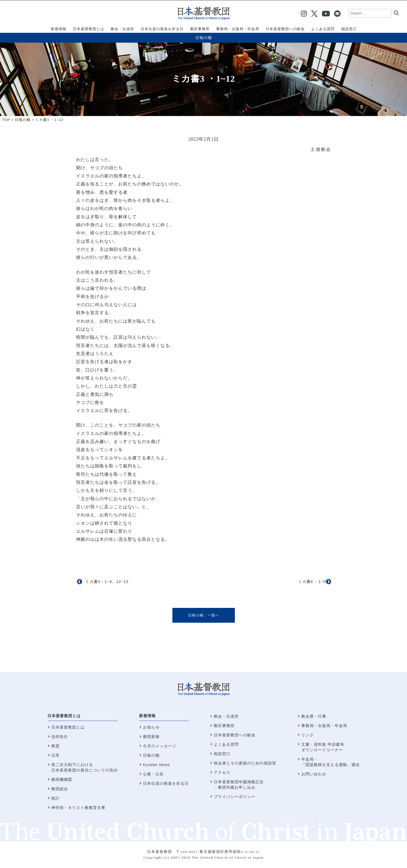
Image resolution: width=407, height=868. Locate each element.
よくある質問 (226, 744)
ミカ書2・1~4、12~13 (107, 581)
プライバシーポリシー (235, 797)
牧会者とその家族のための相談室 (245, 763)
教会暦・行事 (314, 716)
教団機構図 (62, 779)
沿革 (55, 755)
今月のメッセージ (160, 746)
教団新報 (151, 737)
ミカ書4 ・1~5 (312, 581)
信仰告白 (60, 737)
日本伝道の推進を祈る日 (166, 783)
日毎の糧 (204, 38)
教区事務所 (224, 726)
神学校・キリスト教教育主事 (78, 808)
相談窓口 (222, 754)
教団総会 (60, 789)
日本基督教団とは (64, 716)
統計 (55, 798)
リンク (308, 735)
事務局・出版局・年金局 (324, 726)
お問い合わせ (314, 774)
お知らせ (151, 727)
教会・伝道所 (226, 716)
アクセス (222, 772)
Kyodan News (156, 765)
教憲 (55, 746)
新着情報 (147, 716)
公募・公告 (153, 774)
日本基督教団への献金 (235, 735)
